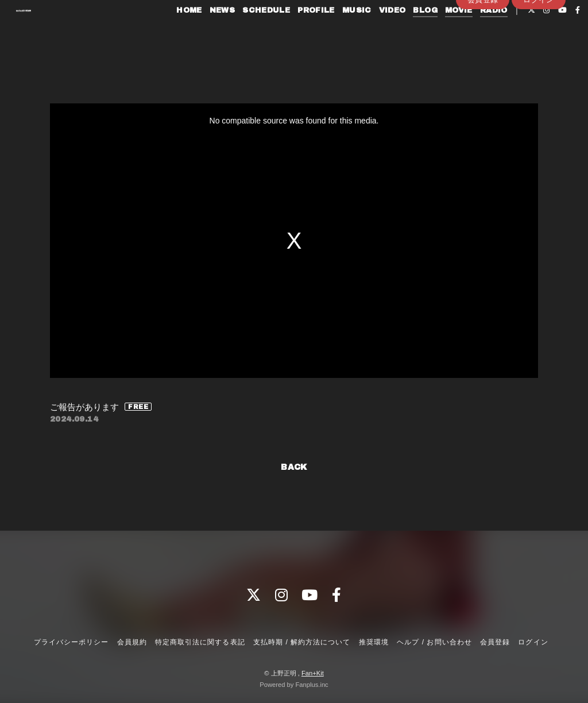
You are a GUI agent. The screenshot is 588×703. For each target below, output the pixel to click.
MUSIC (341, 33)
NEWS (206, 33)
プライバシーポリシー (71, 642)
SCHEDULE (251, 33)
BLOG (410, 33)
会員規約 (132, 642)
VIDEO (376, 33)
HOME (174, 33)
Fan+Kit (313, 673)
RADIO (478, 33)
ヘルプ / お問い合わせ (434, 642)
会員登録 (483, 53)
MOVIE (443, 33)
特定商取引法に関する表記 (200, 642)
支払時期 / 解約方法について (302, 642)
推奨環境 (374, 642)
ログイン (539, 53)
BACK (294, 467)
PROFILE (301, 33)
